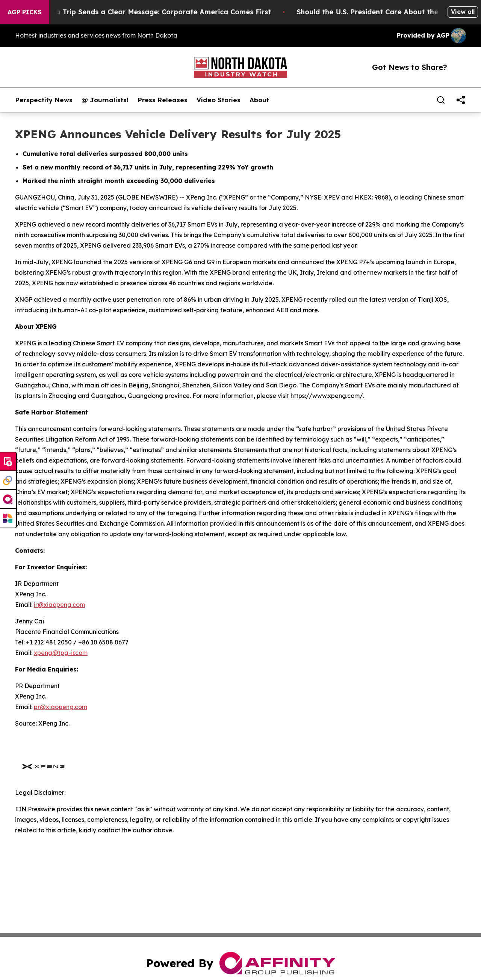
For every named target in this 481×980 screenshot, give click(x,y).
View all (463, 12)
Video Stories (219, 100)
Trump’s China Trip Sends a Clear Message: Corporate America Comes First (150, 12)
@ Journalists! (105, 100)
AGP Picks (24, 12)
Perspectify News (44, 100)
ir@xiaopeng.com (59, 605)
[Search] (441, 100)
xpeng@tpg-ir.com (61, 653)
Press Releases (163, 100)
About (259, 100)
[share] (461, 100)
